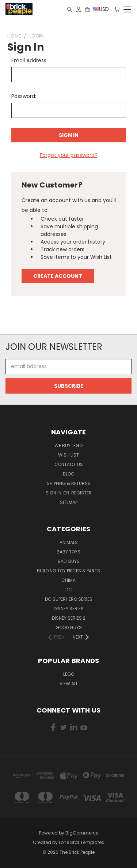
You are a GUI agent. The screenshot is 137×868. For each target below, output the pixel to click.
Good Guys (69, 628)
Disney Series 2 (69, 618)
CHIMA (68, 580)
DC (69, 590)
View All (69, 684)
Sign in (54, 493)
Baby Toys (68, 552)
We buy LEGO (68, 445)
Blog (69, 474)
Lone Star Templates (81, 842)
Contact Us (69, 464)
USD (100, 9)
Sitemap (69, 502)
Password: (24, 96)
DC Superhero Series (69, 599)
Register (81, 493)
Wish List (68, 455)
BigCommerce (82, 833)
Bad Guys (69, 561)
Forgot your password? (69, 155)
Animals (69, 542)
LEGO (69, 674)
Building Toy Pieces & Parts (68, 571)
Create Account (58, 276)
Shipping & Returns (69, 483)
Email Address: (29, 60)
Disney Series (69, 609)
